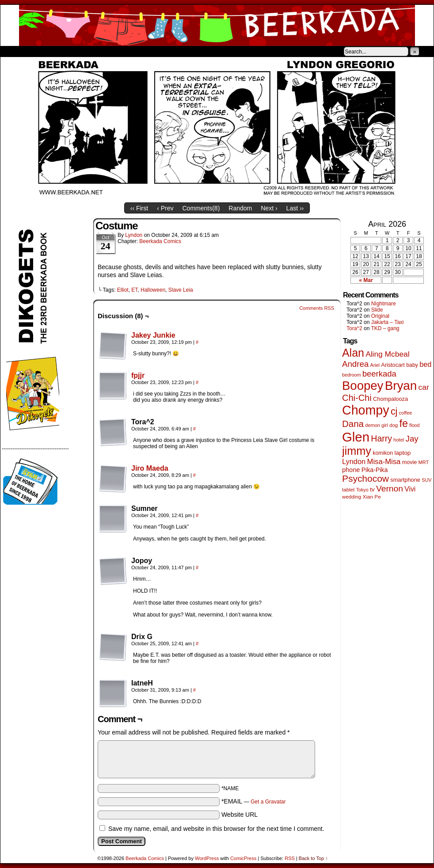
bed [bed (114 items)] (425, 364)
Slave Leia (181, 290)
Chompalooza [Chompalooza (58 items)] (390, 399)
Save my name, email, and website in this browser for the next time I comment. (216, 829)
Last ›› (295, 208)
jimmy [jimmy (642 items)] (357, 451)
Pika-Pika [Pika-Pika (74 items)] (375, 470)
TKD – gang (385, 328)
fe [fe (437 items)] (404, 423)
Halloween (153, 290)
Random (240, 208)
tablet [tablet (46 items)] (348, 489)
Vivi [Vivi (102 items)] (410, 489)
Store (66, 51)
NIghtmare (384, 304)
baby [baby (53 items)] (412, 365)
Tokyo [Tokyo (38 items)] (362, 490)
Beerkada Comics (217, 25)
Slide (377, 310)
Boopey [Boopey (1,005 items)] (363, 386)
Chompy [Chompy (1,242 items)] (366, 410)
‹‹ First (139, 208)
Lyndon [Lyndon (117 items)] (354, 461)
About (39, 51)
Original (380, 316)
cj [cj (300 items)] (394, 411)
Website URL (240, 815)
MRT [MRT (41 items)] (424, 462)
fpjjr (138, 375)
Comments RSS (317, 308)
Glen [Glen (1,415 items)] (356, 437)
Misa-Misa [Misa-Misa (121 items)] (384, 462)
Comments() (201, 208)
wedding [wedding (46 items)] (352, 497)
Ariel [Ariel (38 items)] (375, 365)
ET (134, 290)
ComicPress (243, 858)
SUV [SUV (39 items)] (426, 480)
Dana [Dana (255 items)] (353, 424)
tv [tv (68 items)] (372, 489)
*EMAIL (254, 801)
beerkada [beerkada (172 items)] (379, 374)
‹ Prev (165, 208)
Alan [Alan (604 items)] (353, 353)
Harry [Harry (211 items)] (381, 438)
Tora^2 (354, 328)
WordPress (207, 858)
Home (13, 51)
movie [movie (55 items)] (410, 462)
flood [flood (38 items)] (414, 425)
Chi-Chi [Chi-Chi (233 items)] (357, 398)
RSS (290, 858)
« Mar (366, 280)
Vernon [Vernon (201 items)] (390, 489)
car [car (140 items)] (424, 387)
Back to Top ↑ (313, 858)
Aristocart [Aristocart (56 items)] (393, 365)
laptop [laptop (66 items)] (403, 453)
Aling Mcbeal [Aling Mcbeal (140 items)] (387, 354)
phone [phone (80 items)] (351, 470)
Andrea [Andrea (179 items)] (355, 364)
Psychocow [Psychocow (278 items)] (365, 478)
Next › (269, 208)
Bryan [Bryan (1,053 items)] (401, 386)
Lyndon (134, 235)
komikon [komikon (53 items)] (383, 453)
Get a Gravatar (268, 802)
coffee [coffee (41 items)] (406, 413)
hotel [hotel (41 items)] (399, 440)
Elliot (123, 290)
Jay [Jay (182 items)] (412, 439)
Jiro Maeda (150, 468)
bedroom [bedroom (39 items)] (352, 375)
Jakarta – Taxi (388, 322)
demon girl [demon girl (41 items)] (376, 425)
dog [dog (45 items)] (394, 425)
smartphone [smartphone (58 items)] (405, 480)
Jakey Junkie (153, 335)
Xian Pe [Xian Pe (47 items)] (372, 497)
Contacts (100, 51)
